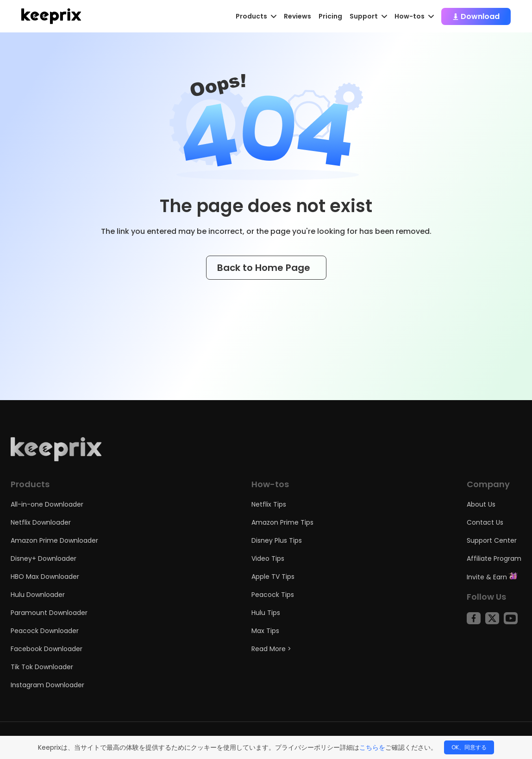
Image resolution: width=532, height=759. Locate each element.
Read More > (271, 649)
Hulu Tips (266, 613)
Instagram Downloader (47, 685)
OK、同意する (469, 747)
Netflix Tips (269, 504)
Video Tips (268, 558)
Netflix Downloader (41, 522)
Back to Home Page (266, 268)
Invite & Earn (492, 577)
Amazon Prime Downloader (54, 540)
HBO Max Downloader (45, 577)
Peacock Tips (273, 595)
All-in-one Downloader (47, 504)
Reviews (297, 16)
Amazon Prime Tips (282, 522)
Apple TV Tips (273, 577)
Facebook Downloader (47, 649)
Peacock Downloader (45, 631)
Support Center (492, 540)
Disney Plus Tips (277, 540)
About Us (481, 504)
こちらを (372, 747)
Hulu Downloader (38, 595)
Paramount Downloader (49, 613)
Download (476, 16)
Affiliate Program (494, 558)
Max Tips (265, 631)
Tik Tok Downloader (42, 667)
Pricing (330, 16)
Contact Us (485, 522)
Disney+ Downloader (44, 558)
